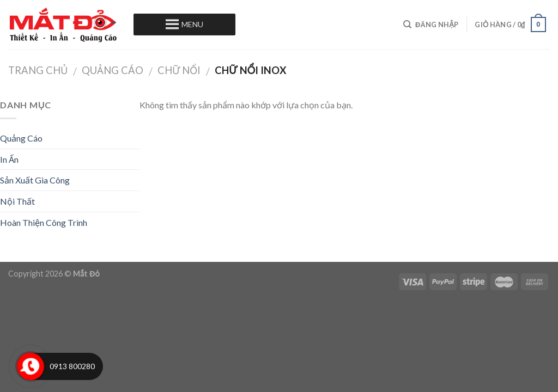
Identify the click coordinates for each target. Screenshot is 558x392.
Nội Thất (17, 201)
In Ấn (9, 159)
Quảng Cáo (113, 70)
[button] (192, 24)
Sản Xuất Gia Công (35, 180)
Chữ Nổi (179, 70)
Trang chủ (38, 70)
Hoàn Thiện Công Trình (44, 222)
